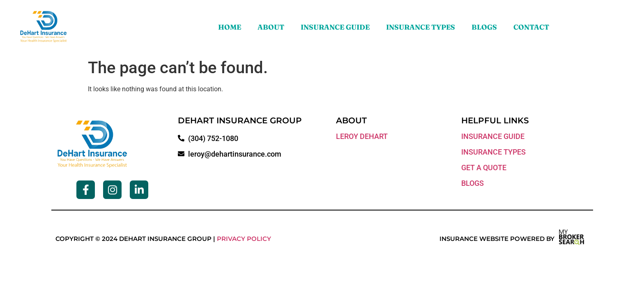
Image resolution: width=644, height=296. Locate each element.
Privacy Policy (244, 239)
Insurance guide (493, 136)
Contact (531, 27)
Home (230, 27)
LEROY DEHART (362, 136)
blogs (473, 183)
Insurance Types (421, 27)
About (271, 27)
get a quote (484, 168)
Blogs (484, 27)
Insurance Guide (335, 27)
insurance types (493, 152)
